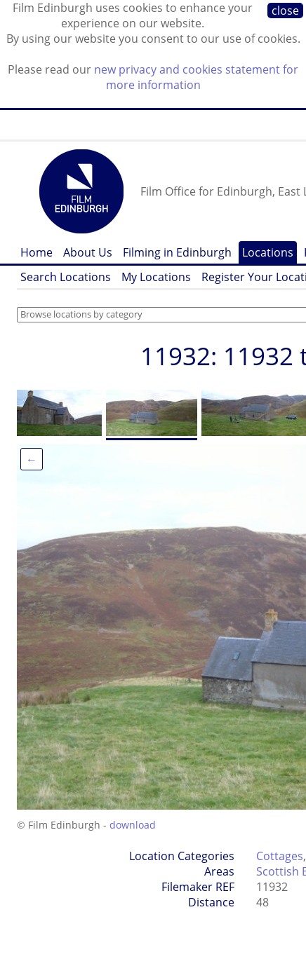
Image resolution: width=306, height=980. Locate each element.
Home (36, 252)
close (285, 11)
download (133, 825)
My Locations (156, 277)
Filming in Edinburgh (177, 252)
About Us (88, 252)
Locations (268, 252)
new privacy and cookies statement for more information (196, 77)
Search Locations (66, 277)
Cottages (280, 856)
